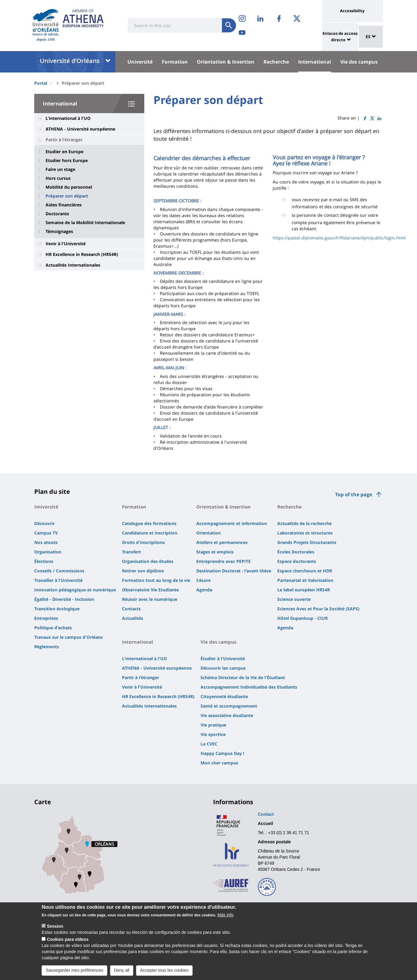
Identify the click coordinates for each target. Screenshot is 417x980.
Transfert (131, 552)
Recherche (276, 62)
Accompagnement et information (232, 523)
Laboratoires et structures (305, 533)
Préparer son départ (67, 196)
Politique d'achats (53, 628)
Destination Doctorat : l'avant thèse (234, 571)
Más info (225, 920)
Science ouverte (294, 599)
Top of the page (354, 494)
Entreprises (46, 618)
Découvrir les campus (223, 668)
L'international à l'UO (68, 118)
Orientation (208, 533)
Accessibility (352, 11)
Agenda (204, 590)
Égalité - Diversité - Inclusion (64, 599)
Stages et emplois (215, 552)
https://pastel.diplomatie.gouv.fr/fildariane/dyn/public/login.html (339, 238)
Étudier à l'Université (223, 658)
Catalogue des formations (149, 523)
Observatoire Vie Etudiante (150, 590)
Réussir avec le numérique (150, 599)
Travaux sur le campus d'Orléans (68, 637)
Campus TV (46, 533)
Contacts (131, 609)
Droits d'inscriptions (143, 542)
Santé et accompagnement (229, 706)
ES (371, 37)
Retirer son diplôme (143, 571)
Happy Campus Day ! (222, 753)
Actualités (133, 618)
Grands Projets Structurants (307, 542)
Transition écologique (57, 609)
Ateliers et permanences (222, 542)
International (315, 62)
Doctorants (57, 214)
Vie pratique (213, 725)
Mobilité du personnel (69, 187)
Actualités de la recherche (304, 523)
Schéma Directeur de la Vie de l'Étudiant (243, 677)
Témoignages (59, 231)
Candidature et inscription (150, 533)
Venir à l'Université (66, 244)
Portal (41, 83)
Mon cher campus (219, 763)
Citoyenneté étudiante (224, 696)
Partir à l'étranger (64, 140)
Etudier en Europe (65, 152)
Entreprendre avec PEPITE (223, 561)
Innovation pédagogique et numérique (75, 590)
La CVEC (209, 744)
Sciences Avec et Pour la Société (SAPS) (318, 609)
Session (55, 931)
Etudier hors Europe (67, 161)
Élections (44, 561)
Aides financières (64, 205)
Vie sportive (213, 734)
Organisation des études (148, 561)
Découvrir (44, 523)
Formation (175, 62)
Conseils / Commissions (59, 571)
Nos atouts (46, 542)
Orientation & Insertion (226, 62)
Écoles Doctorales (296, 552)
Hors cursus (58, 178)
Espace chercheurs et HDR (305, 571)
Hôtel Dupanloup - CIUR (303, 618)
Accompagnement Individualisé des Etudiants (249, 687)
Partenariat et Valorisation (305, 580)
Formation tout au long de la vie (156, 580)
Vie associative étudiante (227, 715)
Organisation (48, 552)
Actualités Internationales (73, 265)
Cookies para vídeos (68, 944)
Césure (203, 580)
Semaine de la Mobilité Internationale (85, 223)
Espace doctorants (297, 561)
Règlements (47, 647)
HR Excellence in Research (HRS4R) (82, 254)
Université (140, 62)
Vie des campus (359, 62)
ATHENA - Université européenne (80, 129)
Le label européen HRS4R (304, 590)
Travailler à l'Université (58, 580)
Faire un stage (60, 169)
